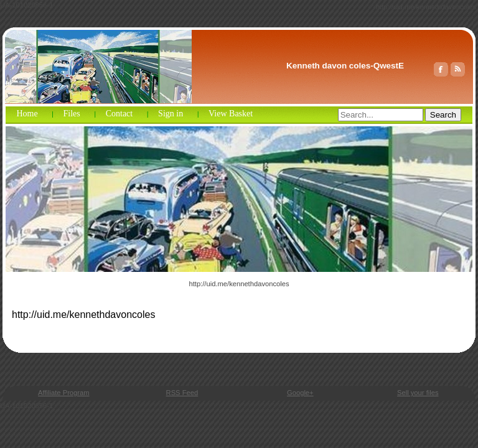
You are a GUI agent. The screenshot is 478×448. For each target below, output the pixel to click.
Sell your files (418, 393)
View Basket (231, 114)
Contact (119, 114)
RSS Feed (182, 393)
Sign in (171, 114)
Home (27, 114)
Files (72, 114)
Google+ (300, 393)
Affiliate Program (64, 393)
